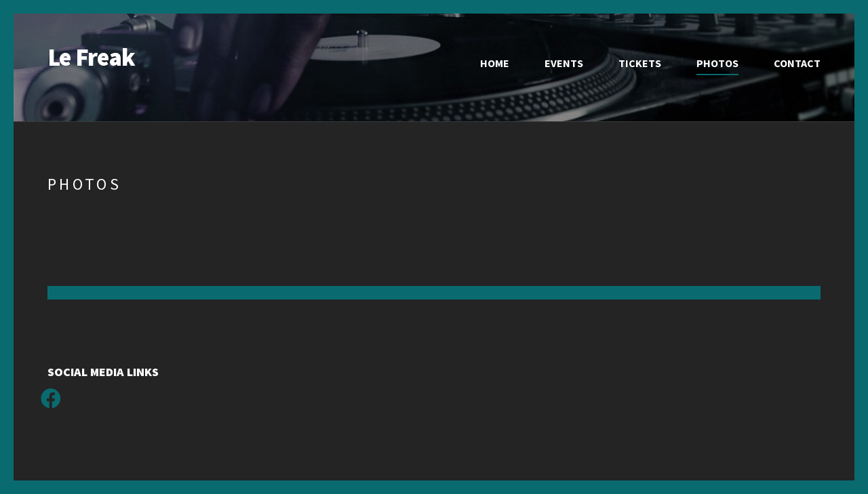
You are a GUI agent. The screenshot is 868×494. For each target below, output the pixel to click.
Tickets (640, 63)
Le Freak (91, 57)
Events (564, 63)
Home (495, 63)
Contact (797, 63)
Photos (717, 63)
